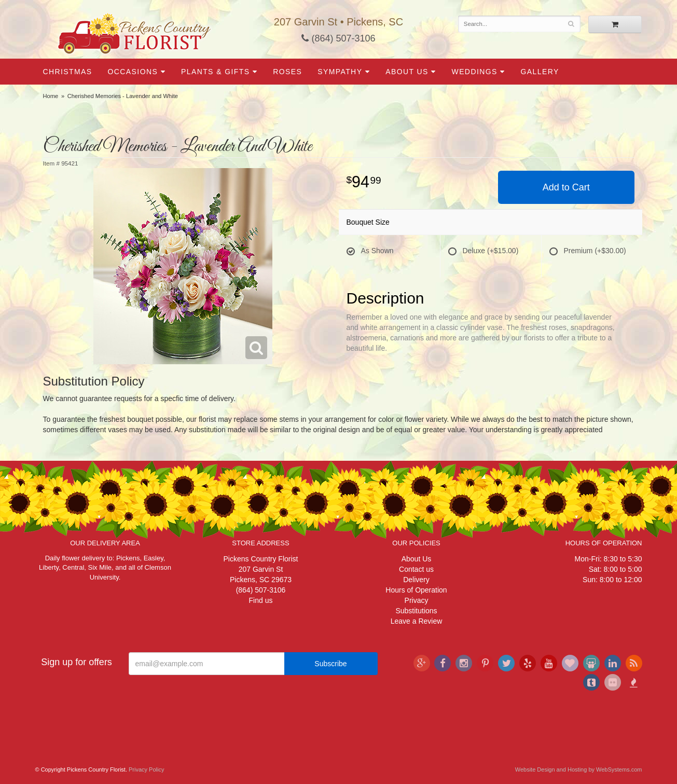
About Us (407, 72)
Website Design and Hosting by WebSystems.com (579, 769)
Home (51, 96)
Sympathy (340, 72)
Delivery (416, 580)
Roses (287, 72)
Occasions (133, 72)
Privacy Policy (146, 769)
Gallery (540, 72)
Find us (261, 600)
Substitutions (416, 611)
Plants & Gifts (215, 72)
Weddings (475, 72)
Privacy (417, 600)
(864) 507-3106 (338, 38)
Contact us (416, 569)
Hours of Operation (416, 590)
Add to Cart (566, 187)
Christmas (68, 72)
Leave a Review (417, 621)
